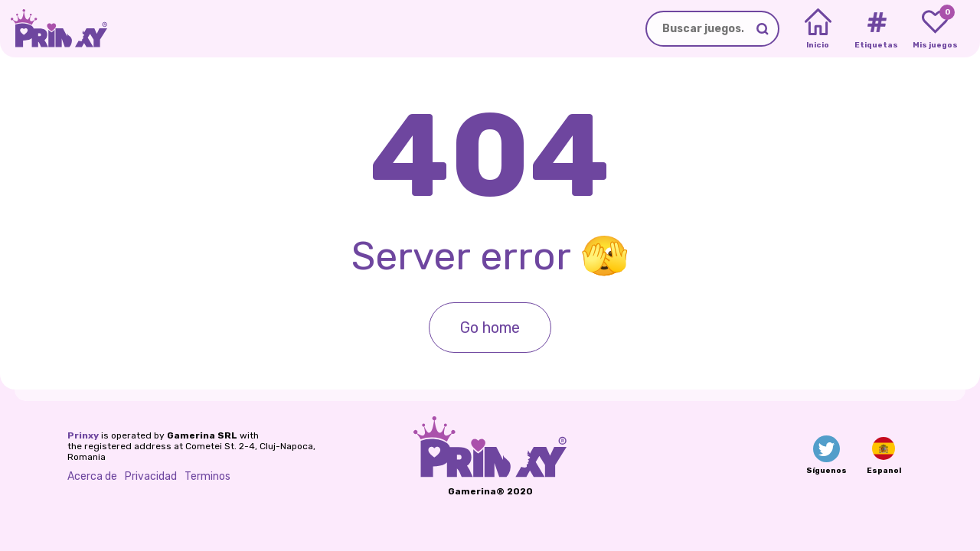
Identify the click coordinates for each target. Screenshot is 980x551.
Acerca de (92, 476)
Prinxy (83, 435)
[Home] (818, 29)
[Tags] (876, 29)
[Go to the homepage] (54, 29)
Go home (490, 328)
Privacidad (151, 476)
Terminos (207, 476)
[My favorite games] (935, 29)
